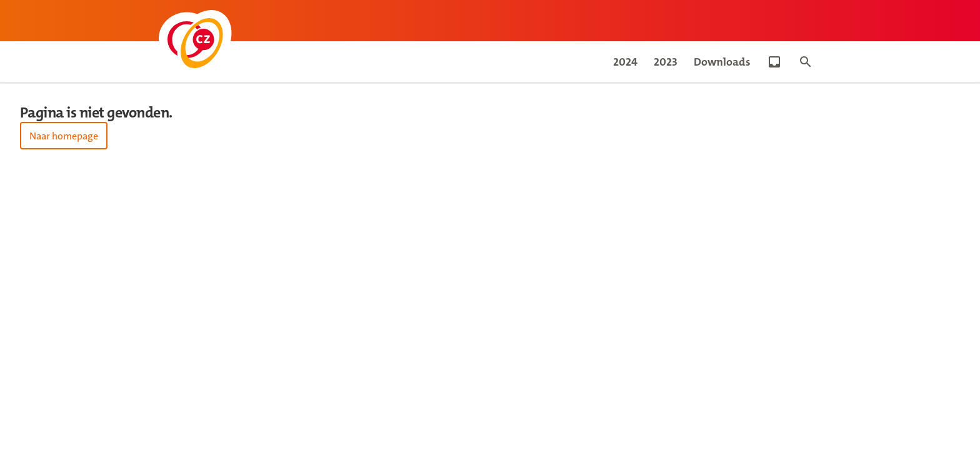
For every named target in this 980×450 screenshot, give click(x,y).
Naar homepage (64, 136)
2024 (625, 62)
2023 (666, 62)
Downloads (722, 62)
